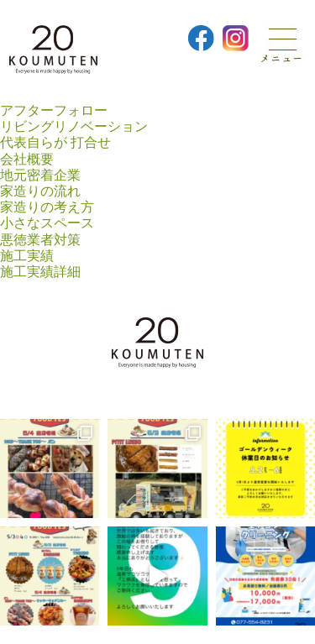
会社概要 (27, 159)
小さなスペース (47, 223)
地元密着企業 (40, 175)
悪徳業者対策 (40, 240)
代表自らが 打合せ (55, 142)
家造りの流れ (40, 191)
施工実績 (27, 256)
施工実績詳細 (40, 272)
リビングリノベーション (74, 126)
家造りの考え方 (47, 207)
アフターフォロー (54, 110)
